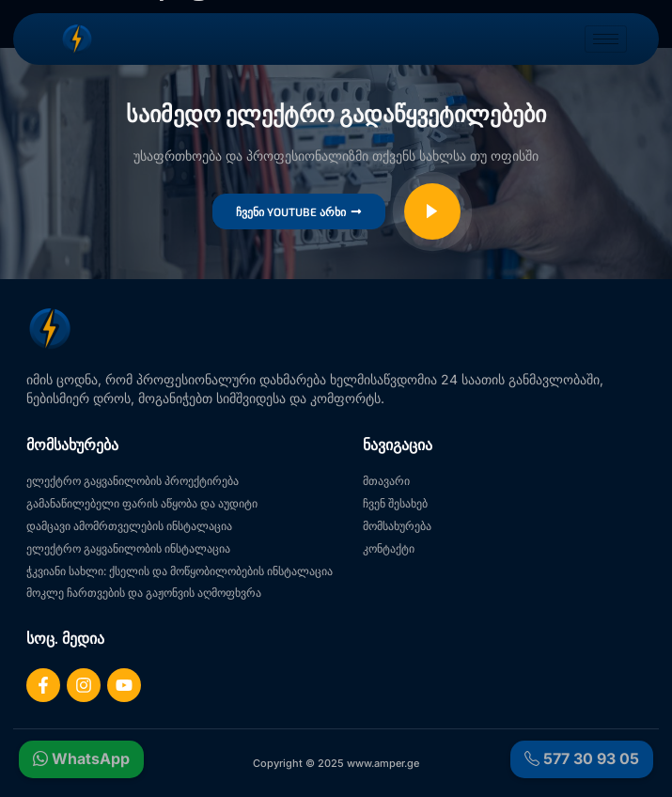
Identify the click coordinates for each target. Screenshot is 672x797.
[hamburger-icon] (606, 39)
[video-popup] (432, 211)
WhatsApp (81, 759)
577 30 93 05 (582, 759)
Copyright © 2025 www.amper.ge (336, 763)
